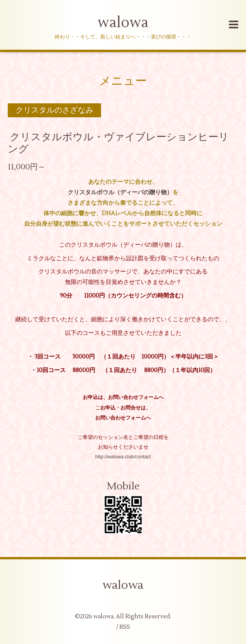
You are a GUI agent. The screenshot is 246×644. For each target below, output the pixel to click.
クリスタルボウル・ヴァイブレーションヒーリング (118, 143)
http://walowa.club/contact (123, 457)
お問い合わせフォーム (120, 418)
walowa (123, 23)
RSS (125, 627)
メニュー (123, 81)
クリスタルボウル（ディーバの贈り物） (120, 192)
